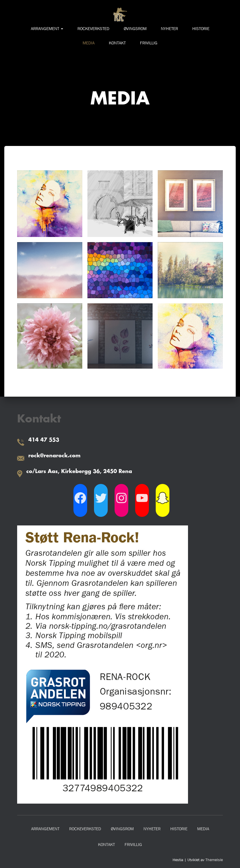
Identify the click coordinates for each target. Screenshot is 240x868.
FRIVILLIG (149, 43)
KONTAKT (117, 43)
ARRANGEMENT (47, 29)
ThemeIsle (214, 860)
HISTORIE (201, 29)
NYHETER (169, 29)
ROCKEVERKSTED (93, 29)
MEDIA (89, 43)
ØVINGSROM (135, 29)
